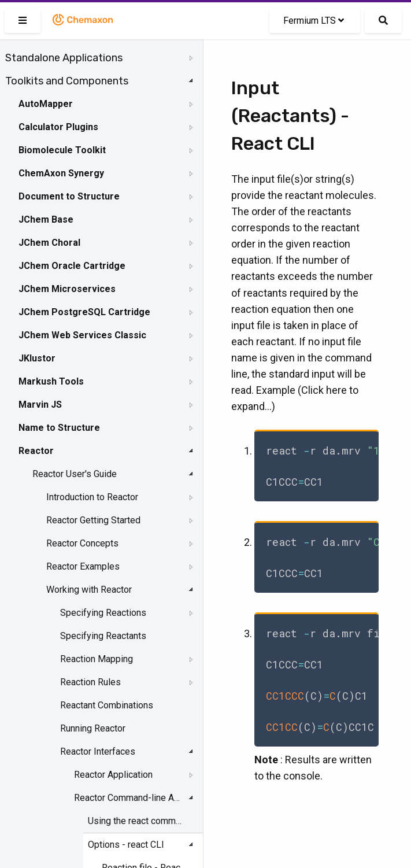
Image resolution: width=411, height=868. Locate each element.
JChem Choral (49, 243)
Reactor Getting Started (93, 520)
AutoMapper (46, 104)
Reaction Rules (90, 682)
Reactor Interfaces (98, 751)
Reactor (36, 451)
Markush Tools (51, 381)
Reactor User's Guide (75, 474)
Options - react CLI (126, 845)
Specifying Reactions (103, 613)
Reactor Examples (83, 566)
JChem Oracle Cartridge (72, 266)
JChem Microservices (67, 289)
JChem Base (46, 219)
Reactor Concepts (82, 543)
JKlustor (37, 358)
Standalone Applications (64, 58)
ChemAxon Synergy (61, 173)
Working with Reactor (89, 590)
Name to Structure (59, 428)
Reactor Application (113, 775)
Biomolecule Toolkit (62, 150)
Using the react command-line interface (136, 821)
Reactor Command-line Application (127, 798)
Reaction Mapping (97, 659)
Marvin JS (40, 405)
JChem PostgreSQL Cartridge (84, 312)
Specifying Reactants (103, 636)
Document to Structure (69, 196)
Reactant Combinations (107, 705)
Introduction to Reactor (92, 497)
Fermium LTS (314, 21)
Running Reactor (93, 728)
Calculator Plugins (58, 127)
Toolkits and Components (67, 81)
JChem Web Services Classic (82, 335)
